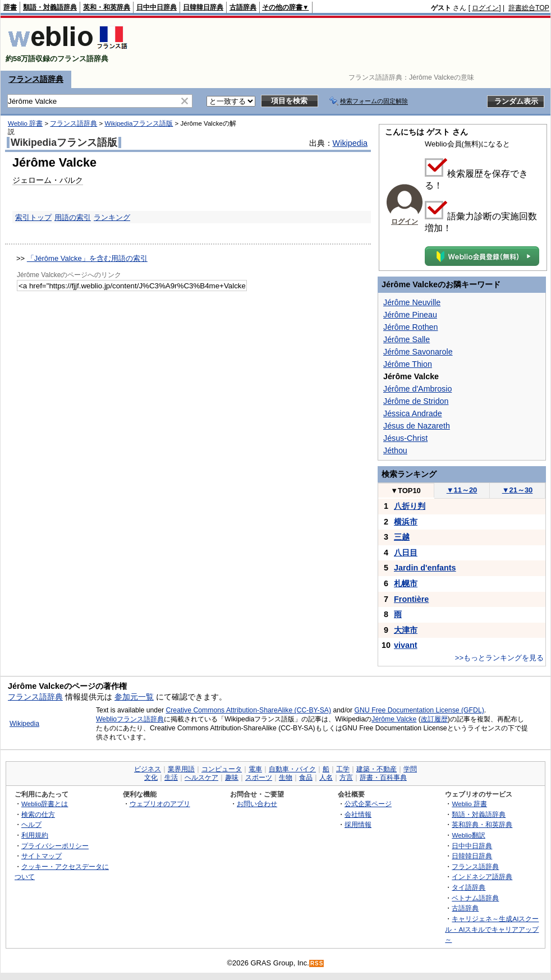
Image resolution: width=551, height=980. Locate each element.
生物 (286, 777)
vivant (406, 645)
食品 (306, 777)
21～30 (518, 490)
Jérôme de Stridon (416, 401)
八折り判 (410, 506)
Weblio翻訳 (468, 835)
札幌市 (406, 583)
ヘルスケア (201, 777)
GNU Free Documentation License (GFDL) (419, 710)
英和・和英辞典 (107, 7)
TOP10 (406, 491)
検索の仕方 (38, 814)
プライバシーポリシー (55, 846)
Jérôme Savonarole (418, 352)
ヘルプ (31, 824)
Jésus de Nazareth (417, 426)
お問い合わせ (257, 804)
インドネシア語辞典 (482, 877)
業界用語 (181, 769)
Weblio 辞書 (25, 123)
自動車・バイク (292, 769)
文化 (151, 777)
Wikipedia (350, 143)
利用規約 (35, 835)
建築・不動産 (376, 769)
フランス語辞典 (36, 79)
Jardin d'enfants (425, 568)
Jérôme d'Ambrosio (417, 389)
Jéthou (395, 450)
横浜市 (406, 522)
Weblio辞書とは (45, 804)
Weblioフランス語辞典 (130, 719)
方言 (346, 777)
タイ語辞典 (469, 887)
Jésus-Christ (405, 438)
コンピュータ (222, 769)
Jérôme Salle (407, 339)
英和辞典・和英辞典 (482, 824)
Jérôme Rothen (410, 327)
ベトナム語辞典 (475, 898)
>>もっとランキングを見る (499, 658)
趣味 (232, 777)
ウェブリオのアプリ (160, 804)
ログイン (485, 8)
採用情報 (358, 824)
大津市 (406, 630)
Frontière (411, 599)
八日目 (406, 553)
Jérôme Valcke (394, 719)
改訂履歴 (434, 719)
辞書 (10, 7)
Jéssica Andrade (413, 413)
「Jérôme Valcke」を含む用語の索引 (87, 258)
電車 (255, 769)
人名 (326, 777)
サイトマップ (42, 856)
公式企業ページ (368, 804)
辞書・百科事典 (383, 777)
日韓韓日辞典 (203, 7)
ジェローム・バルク (48, 180)
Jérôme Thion (408, 364)
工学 (343, 769)
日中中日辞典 (157, 7)
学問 (410, 769)
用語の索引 (73, 217)
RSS (317, 963)
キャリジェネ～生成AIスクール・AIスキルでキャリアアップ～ (492, 929)
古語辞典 (243, 7)
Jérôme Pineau (410, 315)
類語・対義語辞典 (50, 7)
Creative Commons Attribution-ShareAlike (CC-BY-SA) (248, 710)
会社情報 (358, 814)
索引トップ (33, 217)
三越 (402, 537)
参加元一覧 (134, 697)
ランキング (112, 217)
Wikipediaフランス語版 (139, 123)
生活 (171, 777)
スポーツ (259, 777)
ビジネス (148, 769)
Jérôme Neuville (412, 302)
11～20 (462, 490)
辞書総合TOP (529, 8)
